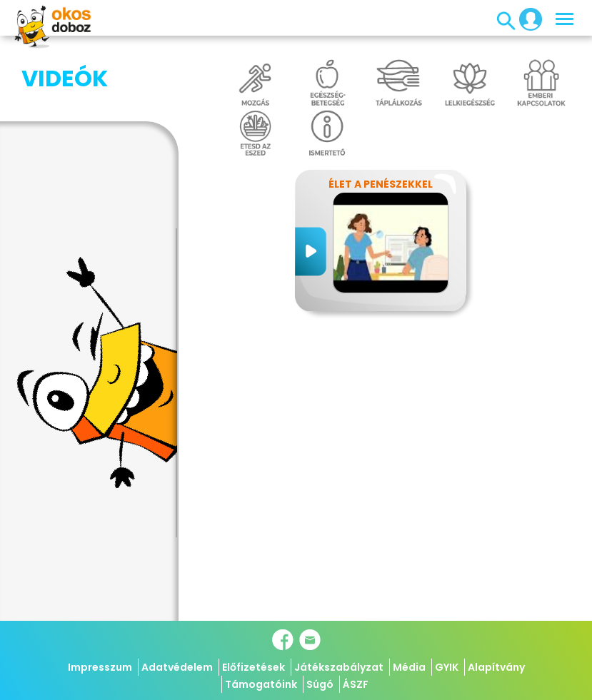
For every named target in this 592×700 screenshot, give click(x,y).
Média (409, 667)
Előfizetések (254, 667)
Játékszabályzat (339, 667)
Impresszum (100, 667)
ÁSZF (356, 684)
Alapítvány (496, 667)
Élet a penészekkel (381, 184)
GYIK (447, 667)
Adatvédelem (177, 667)
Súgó (320, 684)
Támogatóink (261, 684)
